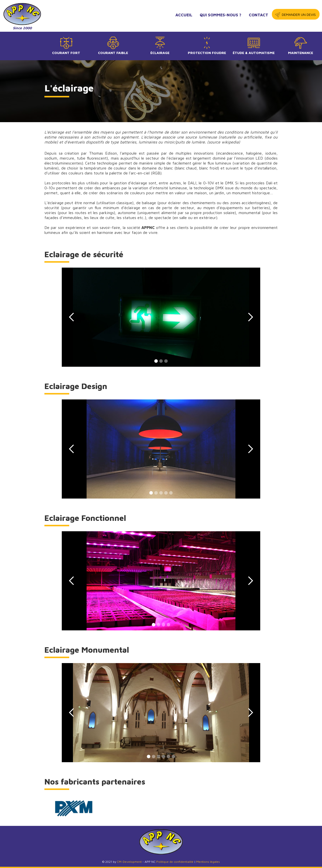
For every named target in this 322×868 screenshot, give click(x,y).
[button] (72, 317)
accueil (184, 15)
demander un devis (299, 14)
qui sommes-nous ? (221, 15)
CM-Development (129, 862)
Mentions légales (208, 862)
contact (258, 15)
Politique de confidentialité (175, 862)
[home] (22, 16)
